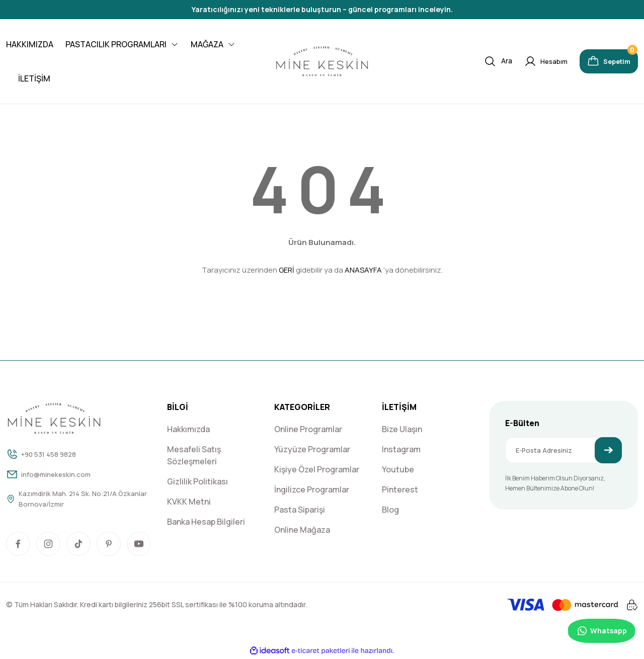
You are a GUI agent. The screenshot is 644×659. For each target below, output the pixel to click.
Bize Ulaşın (402, 429)
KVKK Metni (189, 502)
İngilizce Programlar (312, 489)
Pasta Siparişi (300, 510)
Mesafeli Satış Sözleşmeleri (194, 455)
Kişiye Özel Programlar (317, 469)
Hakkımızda (188, 429)
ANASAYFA (363, 270)
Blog (390, 510)
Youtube (398, 469)
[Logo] (322, 62)
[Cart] (602, 61)
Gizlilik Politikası (197, 481)
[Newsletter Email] (563, 450)
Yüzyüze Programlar (312, 449)
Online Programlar (308, 429)
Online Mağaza (302, 530)
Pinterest (400, 489)
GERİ (287, 270)
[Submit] (608, 450)
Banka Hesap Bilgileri (206, 522)
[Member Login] (532, 61)
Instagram (401, 449)
